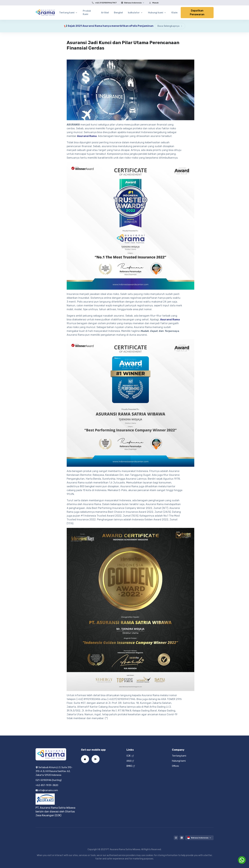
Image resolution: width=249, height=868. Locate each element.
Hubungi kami (179, 761)
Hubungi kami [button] (156, 13)
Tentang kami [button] (67, 13)
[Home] (45, 13)
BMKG (131, 766)
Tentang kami (179, 756)
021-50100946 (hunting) (49, 780)
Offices (175, 766)
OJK (130, 756)
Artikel (105, 13)
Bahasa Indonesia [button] (131, 3)
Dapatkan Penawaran (197, 13)
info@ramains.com (47, 790)
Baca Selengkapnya (170, 26)
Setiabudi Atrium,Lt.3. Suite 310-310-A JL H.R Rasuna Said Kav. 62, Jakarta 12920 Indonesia (54, 771)
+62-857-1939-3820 (47, 785)
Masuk (153, 3)
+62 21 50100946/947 (104, 3)
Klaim (175, 13)
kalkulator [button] (134, 13)
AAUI (130, 761)
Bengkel (118, 13)
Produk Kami (87, 13)
